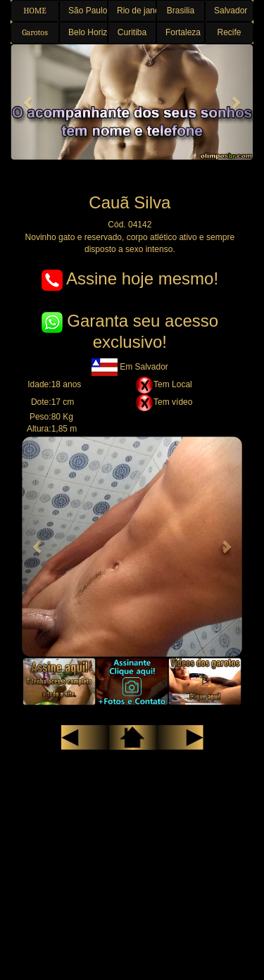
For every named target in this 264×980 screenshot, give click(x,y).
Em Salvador (130, 367)
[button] (29, 102)
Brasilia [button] (181, 11)
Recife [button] (229, 32)
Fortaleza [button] (183, 32)
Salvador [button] (231, 11)
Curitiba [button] (132, 32)
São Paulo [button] (88, 11)
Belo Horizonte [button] (88, 32)
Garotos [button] (35, 32)
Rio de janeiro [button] (137, 11)
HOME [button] (35, 11)
